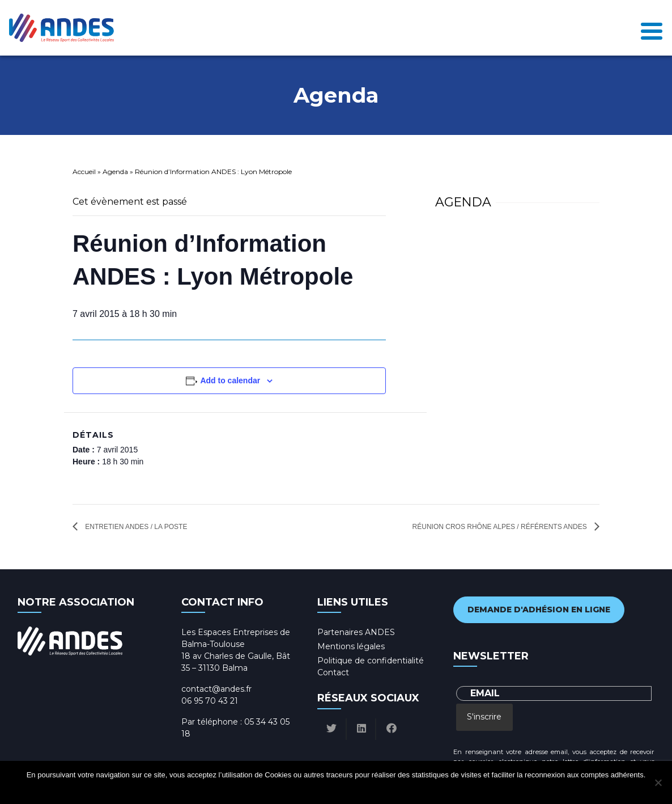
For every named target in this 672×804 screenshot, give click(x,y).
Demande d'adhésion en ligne (539, 610)
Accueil (84, 172)
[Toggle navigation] (652, 28)
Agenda (115, 172)
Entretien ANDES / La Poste (135, 527)
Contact (333, 672)
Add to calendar (230, 380)
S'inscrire (484, 717)
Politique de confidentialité (371, 661)
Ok (293, 790)
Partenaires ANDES (356, 632)
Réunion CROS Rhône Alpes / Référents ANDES (501, 527)
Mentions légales (351, 646)
